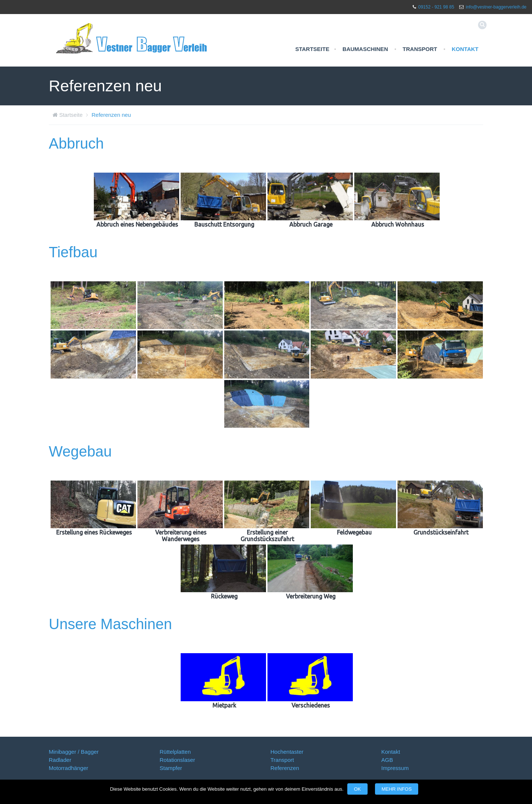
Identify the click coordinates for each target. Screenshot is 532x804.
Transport (420, 49)
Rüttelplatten (175, 752)
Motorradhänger (69, 768)
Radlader (60, 760)
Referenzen (285, 768)
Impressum (395, 768)
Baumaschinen (365, 49)
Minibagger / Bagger (74, 752)
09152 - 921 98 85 (436, 7)
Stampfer (171, 768)
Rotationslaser (177, 760)
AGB (387, 760)
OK (357, 789)
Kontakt (465, 49)
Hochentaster (287, 752)
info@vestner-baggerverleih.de (496, 7)
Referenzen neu (111, 115)
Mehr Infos (397, 789)
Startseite (312, 49)
